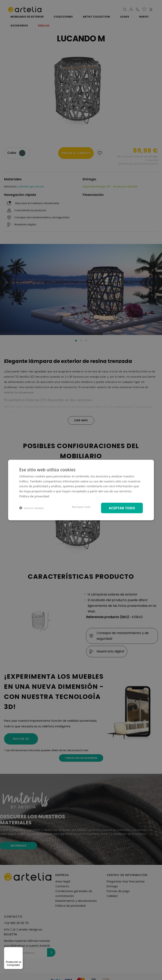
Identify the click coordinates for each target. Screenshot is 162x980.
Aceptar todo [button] (122, 508)
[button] (32, 508)
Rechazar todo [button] (81, 507)
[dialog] (81, 490)
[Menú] (20, 950)
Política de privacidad (34, 496)
